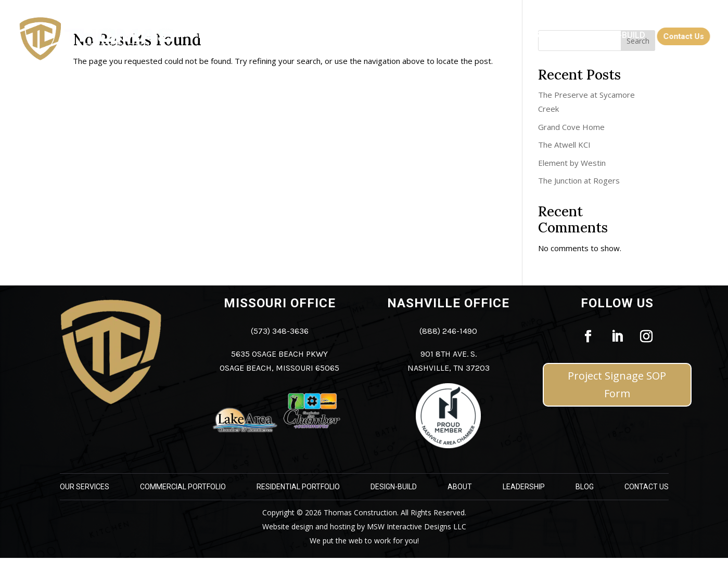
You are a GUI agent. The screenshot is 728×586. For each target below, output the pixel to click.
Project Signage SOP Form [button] (617, 385)
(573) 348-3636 (280, 331)
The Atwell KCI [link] (564, 145)
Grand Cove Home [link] (571, 127)
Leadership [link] (524, 487)
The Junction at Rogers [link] (579, 180)
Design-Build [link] (394, 487)
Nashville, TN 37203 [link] (449, 368)
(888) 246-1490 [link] (448, 331)
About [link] (460, 487)
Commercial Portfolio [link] (183, 487)
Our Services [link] (85, 487)
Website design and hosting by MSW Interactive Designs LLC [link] (364, 526)
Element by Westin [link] (572, 163)
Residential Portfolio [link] (298, 487)
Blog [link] (585, 487)
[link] (210, 38)
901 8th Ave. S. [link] (449, 354)
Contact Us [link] (647, 487)
